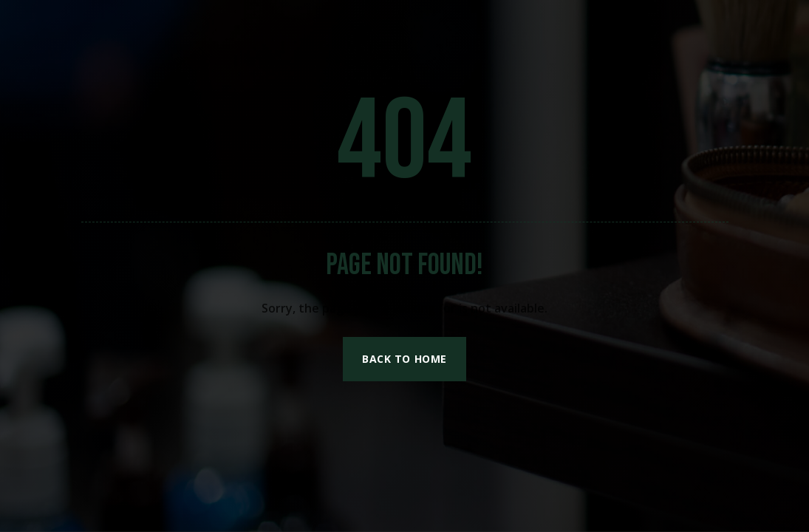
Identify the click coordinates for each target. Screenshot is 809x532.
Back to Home (404, 359)
